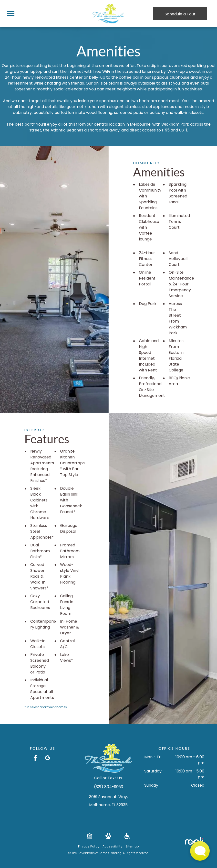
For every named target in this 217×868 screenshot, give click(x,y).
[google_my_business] (47, 759)
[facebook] (35, 759)
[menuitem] (89, 846)
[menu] (11, 13)
